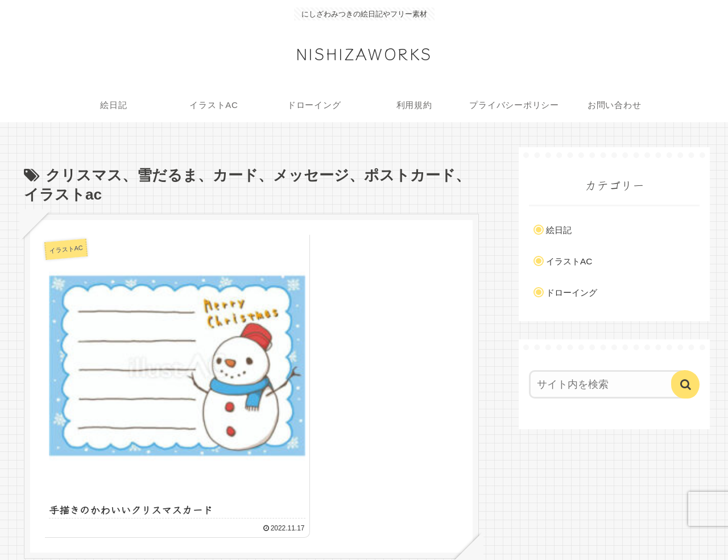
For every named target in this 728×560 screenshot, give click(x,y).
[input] (607, 384)
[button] (685, 384)
